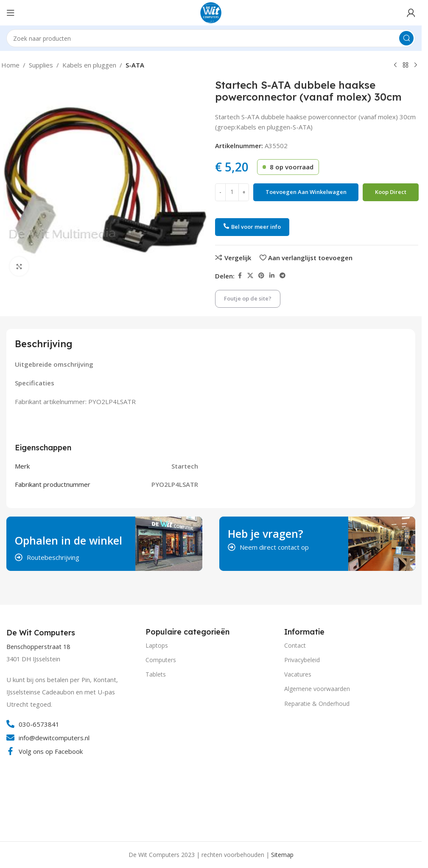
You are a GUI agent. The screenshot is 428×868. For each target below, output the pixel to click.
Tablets (156, 674)
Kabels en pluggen (89, 65)
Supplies (41, 65)
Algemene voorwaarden (317, 689)
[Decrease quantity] (220, 192)
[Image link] (38, 796)
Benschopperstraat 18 (38, 647)
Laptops (157, 645)
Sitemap (282, 855)
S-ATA (135, 65)
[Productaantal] (232, 192)
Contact (295, 645)
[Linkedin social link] (272, 276)
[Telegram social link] (283, 276)
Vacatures (298, 674)
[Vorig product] (395, 65)
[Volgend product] (416, 65)
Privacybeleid (302, 660)
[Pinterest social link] (261, 276)
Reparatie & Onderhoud (317, 704)
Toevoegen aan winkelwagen (306, 192)
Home (10, 65)
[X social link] (250, 276)
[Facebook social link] (240, 276)
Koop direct (391, 192)
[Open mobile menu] (11, 13)
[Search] (211, 38)
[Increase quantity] (244, 192)
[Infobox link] (42, 633)
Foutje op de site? (248, 298)
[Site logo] (211, 12)
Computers (161, 660)
